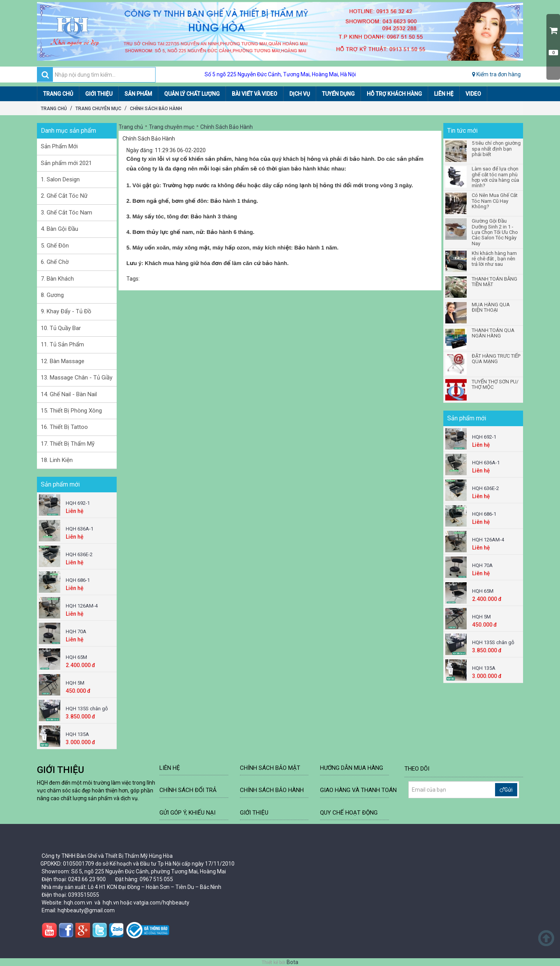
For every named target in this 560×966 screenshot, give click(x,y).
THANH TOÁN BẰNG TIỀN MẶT (494, 282)
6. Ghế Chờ (55, 262)
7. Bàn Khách (57, 279)
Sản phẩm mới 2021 (66, 163)
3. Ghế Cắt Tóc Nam (66, 213)
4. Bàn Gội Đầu (59, 229)
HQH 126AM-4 (82, 606)
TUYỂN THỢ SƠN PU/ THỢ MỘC (495, 385)
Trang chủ (54, 109)
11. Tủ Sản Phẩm (62, 344)
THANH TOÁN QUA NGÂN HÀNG (493, 333)
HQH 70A (76, 631)
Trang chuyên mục (98, 109)
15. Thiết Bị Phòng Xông (71, 411)
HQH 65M (76, 657)
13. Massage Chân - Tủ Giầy (77, 378)
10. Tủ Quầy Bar (61, 328)
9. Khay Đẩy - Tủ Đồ (66, 311)
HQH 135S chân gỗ (87, 709)
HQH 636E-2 (79, 554)
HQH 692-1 (78, 503)
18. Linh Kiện (57, 460)
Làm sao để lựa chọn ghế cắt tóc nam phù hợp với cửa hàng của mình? (495, 177)
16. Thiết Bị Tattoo (64, 427)
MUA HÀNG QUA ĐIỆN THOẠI (491, 307)
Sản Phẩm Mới (59, 146)
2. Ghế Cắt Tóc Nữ (64, 196)
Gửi (506, 790)
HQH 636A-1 (80, 529)
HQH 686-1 (78, 580)
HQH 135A (77, 734)
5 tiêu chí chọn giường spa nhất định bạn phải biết (496, 149)
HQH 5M (75, 683)
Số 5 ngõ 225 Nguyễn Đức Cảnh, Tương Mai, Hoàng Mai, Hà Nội (280, 74)
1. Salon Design (60, 179)
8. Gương (52, 295)
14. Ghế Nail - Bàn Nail (69, 394)
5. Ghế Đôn (55, 246)
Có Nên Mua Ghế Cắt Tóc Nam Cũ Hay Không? (495, 201)
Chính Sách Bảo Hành (156, 109)
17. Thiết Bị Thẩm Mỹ (68, 444)
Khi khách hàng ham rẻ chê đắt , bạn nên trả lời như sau (494, 259)
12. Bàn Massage (63, 361)
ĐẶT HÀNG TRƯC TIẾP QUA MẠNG (496, 359)
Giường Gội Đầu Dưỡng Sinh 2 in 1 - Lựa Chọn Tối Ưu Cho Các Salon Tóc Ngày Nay (495, 232)
